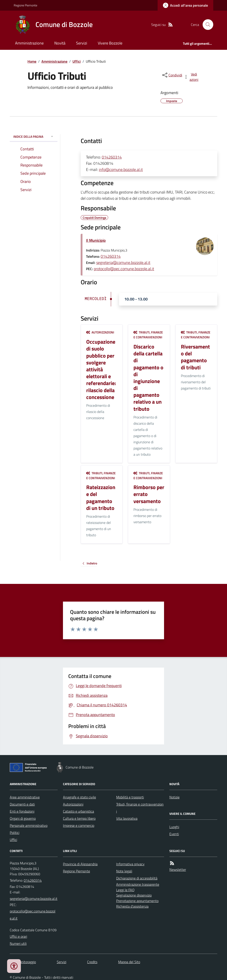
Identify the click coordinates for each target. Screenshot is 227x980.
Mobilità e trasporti (130, 797)
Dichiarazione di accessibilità (137, 878)
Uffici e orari (18, 936)
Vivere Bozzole (110, 43)
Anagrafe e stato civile (79, 797)
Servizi (82, 43)
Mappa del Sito (129, 962)
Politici (15, 833)
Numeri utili (18, 943)
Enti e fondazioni (22, 811)
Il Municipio (96, 240)
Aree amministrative (25, 797)
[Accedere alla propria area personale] (185, 5)
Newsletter (178, 870)
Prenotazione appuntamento (137, 901)
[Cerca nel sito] (206, 25)
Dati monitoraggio (23, 962)
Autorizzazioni (100, 332)
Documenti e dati (22, 804)
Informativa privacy (130, 864)
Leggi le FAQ (125, 890)
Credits (92, 962)
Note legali (124, 871)
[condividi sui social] (172, 75)
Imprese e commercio (79, 825)
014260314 (112, 157)
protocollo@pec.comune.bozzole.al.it (124, 269)
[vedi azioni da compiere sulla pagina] (192, 77)
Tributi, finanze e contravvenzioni (148, 335)
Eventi (174, 834)
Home (32, 61)
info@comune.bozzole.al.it (121, 169)
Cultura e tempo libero (79, 818)
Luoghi (174, 827)
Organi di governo (23, 818)
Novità (60, 43)
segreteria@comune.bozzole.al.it (123, 262)
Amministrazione (29, 43)
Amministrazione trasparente (138, 884)
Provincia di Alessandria (80, 864)
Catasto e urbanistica (78, 811)
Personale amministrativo (29, 825)
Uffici (77, 61)
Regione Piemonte (25, 5)
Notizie (174, 797)
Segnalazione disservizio (134, 895)
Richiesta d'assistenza (132, 906)
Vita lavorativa (127, 818)
